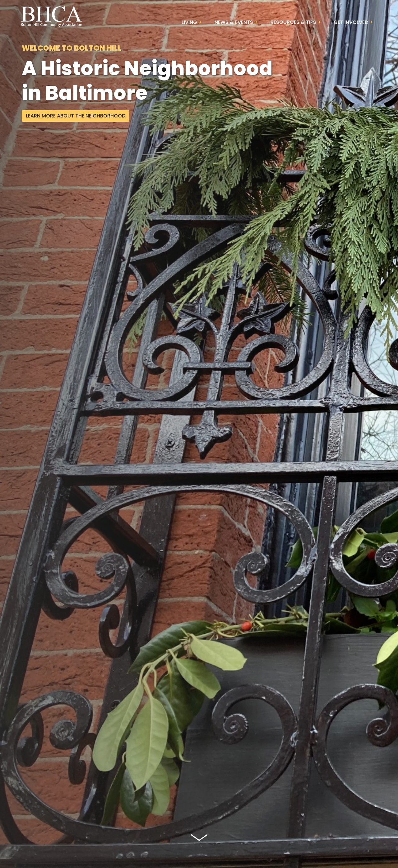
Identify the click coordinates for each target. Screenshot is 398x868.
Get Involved (351, 22)
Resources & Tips (293, 22)
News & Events (234, 22)
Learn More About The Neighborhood (76, 116)
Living (189, 22)
